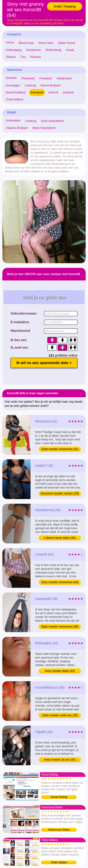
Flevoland (28, 78)
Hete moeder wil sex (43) (60, 760)
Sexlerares (34, 50)
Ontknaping (14, 50)
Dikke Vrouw (67, 43)
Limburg (30, 85)
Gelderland (64, 78)
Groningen (13, 85)
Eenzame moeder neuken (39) (60, 493)
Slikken (11, 57)
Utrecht (53, 92)
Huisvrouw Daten (59, 830)
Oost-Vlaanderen (52, 121)
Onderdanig (54, 50)
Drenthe (11, 78)
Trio (23, 57)
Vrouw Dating (59, 797)
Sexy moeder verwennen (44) (60, 582)
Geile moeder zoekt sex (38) (60, 715)
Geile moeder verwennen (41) (60, 449)
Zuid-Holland (15, 99)
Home (10, 42)
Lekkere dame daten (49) (60, 538)
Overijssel (37, 92)
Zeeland (68, 92)
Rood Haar (46, 43)
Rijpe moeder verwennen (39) (60, 627)
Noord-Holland (16, 92)
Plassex (36, 57)
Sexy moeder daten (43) (60, 671)
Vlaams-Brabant (17, 128)
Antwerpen (13, 120)
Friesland (46, 78)
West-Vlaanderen (44, 128)
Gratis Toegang (65, 6)
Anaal (70, 50)
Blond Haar (26, 43)
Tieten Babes (59, 862)
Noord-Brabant (51, 85)
